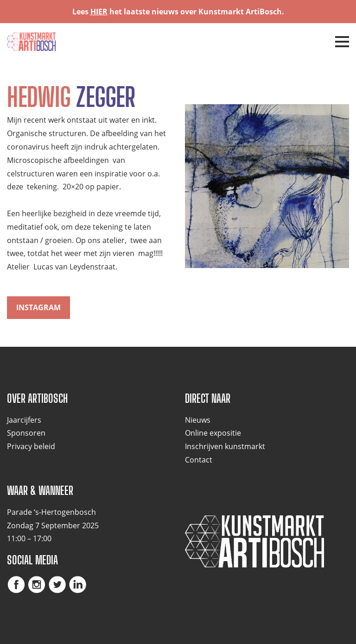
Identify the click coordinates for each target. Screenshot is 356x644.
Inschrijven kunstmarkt (225, 446)
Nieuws (198, 420)
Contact (199, 460)
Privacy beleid (31, 446)
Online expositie (213, 433)
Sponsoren (26, 433)
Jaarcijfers (24, 420)
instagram (38, 307)
